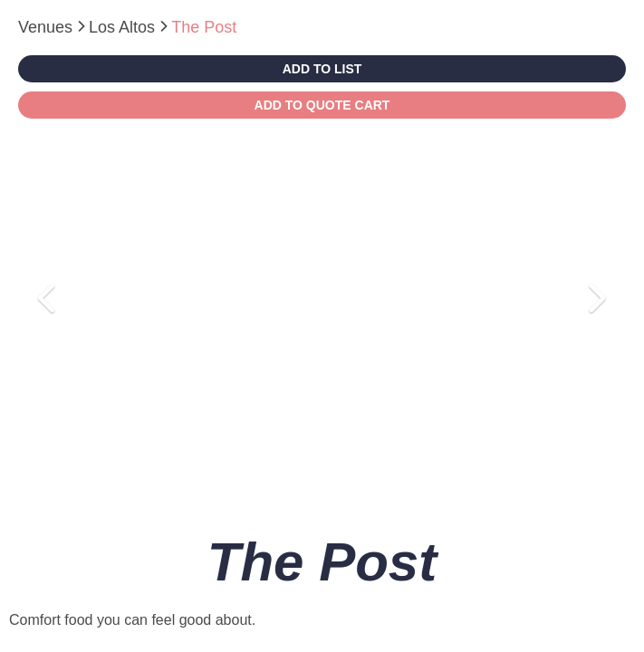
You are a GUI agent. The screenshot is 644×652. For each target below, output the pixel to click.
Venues (48, 27)
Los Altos (124, 27)
